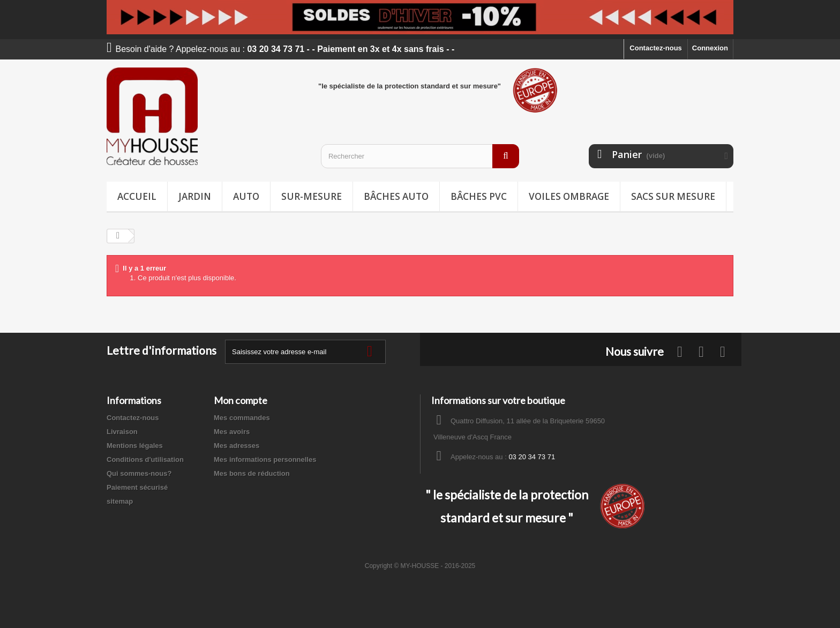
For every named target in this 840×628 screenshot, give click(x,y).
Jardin (195, 196)
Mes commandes (242, 418)
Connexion (710, 48)
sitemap (120, 501)
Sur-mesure (312, 196)
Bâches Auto (396, 196)
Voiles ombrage (569, 196)
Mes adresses (237, 446)
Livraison (122, 432)
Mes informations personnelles (265, 459)
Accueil (137, 196)
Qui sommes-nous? (139, 473)
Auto (246, 196)
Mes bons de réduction (252, 473)
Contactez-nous (656, 48)
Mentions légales (135, 446)
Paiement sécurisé (137, 487)
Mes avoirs (232, 432)
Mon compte (241, 400)
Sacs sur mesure (673, 196)
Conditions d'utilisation (145, 459)
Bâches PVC (479, 196)
